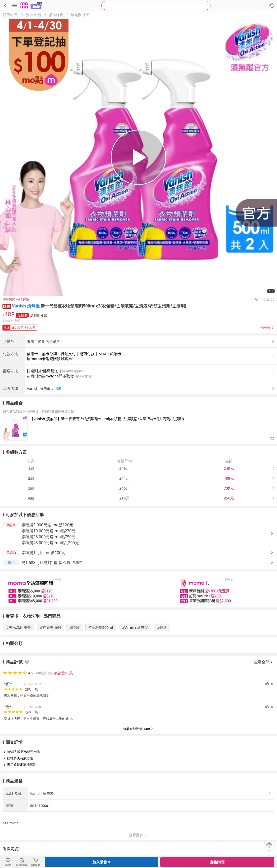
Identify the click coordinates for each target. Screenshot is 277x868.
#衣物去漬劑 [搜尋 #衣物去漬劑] (51, 627)
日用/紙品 (11, 15)
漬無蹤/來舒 (80, 15)
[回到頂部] (269, 845)
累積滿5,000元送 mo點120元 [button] (47, 525)
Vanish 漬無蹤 (26, 306)
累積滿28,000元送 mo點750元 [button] (48, 537)
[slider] (138, 589)
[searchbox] (156, 5)
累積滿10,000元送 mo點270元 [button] (48, 531)
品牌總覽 (56, 15)
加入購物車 (102, 862)
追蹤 (58, 388)
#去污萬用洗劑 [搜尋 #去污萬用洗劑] (19, 627)
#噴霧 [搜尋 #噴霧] (75, 627)
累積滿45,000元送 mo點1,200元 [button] (50, 543)
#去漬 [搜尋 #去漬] (162, 627)
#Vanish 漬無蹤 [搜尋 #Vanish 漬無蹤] (135, 627)
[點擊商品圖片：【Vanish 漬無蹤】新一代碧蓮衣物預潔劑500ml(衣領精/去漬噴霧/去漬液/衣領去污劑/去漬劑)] (15, 428)
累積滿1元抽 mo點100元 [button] (43, 553)
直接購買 (217, 862)
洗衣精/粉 (34, 15)
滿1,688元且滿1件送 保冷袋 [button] (46, 563)
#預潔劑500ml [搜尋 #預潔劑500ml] (101, 627)
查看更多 (138, 776)
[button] (7, 306)
